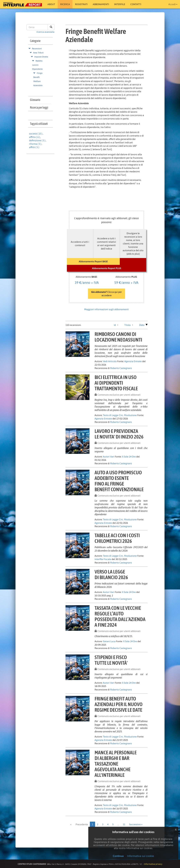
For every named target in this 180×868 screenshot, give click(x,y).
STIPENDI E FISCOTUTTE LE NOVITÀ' (111, 660)
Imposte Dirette (41, 57)
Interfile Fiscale (103, 559)
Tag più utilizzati (39, 124)
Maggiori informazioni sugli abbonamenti (107, 309)
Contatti (136, 4)
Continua (118, 856)
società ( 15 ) (36, 134)
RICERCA (65, 4)
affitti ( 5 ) (34, 147)
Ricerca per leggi (39, 107)
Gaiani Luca (109, 641)
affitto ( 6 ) (34, 137)
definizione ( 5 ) (37, 140)
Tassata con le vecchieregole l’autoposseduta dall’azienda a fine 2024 (120, 616)
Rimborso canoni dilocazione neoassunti (118, 337)
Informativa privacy (153, 864)
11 (124, 824)
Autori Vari (109, 457)
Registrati (81, 4)
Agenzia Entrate (133, 361)
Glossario (35, 100)
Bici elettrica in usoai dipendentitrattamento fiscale (116, 383)
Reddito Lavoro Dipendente (37, 65)
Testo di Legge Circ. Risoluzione (120, 415)
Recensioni (37, 49)
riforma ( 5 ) (35, 144)
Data (142, 325)
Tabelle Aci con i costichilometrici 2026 (117, 538)
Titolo (128, 325)
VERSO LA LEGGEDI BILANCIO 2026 (111, 574)
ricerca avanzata (45, 32)
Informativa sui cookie (141, 856)
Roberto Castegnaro (121, 368)
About (51, 4)
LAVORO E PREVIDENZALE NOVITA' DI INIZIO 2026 (119, 434)
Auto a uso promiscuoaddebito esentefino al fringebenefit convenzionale (119, 481)
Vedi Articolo (110, 361)
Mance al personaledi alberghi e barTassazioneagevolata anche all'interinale (116, 764)
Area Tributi (38, 53)
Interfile (120, 4)
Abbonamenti (101, 4)
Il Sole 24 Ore (129, 457)
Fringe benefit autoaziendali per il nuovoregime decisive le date (119, 704)
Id (115, 325)
